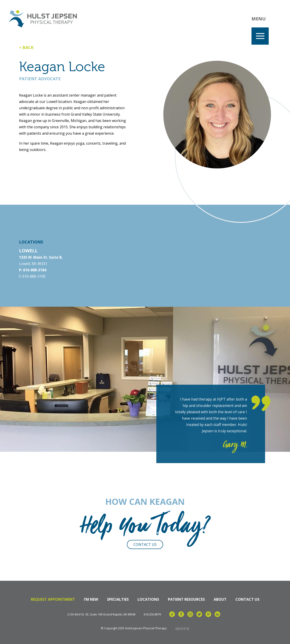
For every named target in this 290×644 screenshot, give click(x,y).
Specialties (118, 599)
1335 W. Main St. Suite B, (41, 257)
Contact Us (145, 544)
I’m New (91, 599)
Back (28, 47)
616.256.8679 (152, 614)
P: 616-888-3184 (33, 270)
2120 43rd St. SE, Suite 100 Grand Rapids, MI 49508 (101, 614)
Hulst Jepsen (43, 19)
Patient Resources (186, 599)
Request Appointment (53, 599)
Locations (148, 599)
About (220, 599)
